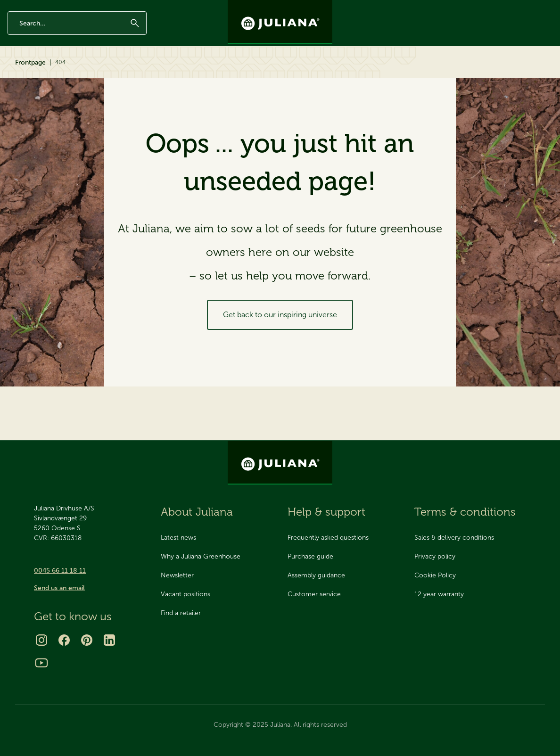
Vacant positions (185, 594)
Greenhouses (33, 72)
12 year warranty (29, 8)
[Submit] (135, 39)
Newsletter (440, 8)
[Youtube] (41, 663)
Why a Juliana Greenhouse (201, 556)
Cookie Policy (435, 575)
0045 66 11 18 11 (60, 571)
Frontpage (30, 105)
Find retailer (535, 72)
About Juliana (420, 72)
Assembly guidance (316, 575)
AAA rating (123, 8)
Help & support (479, 72)
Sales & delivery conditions (454, 538)
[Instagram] (41, 640)
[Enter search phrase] (77, 39)
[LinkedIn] (109, 640)
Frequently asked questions (328, 538)
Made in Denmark (80, 8)
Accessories (98, 72)
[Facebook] (64, 640)
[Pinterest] (87, 640)
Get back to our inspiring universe (280, 357)
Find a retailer (181, 613)
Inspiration (152, 72)
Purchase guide (310, 556)
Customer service (314, 594)
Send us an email (59, 588)
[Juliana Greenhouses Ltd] (280, 22)
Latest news (178, 538)
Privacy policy (435, 556)
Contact (476, 8)
